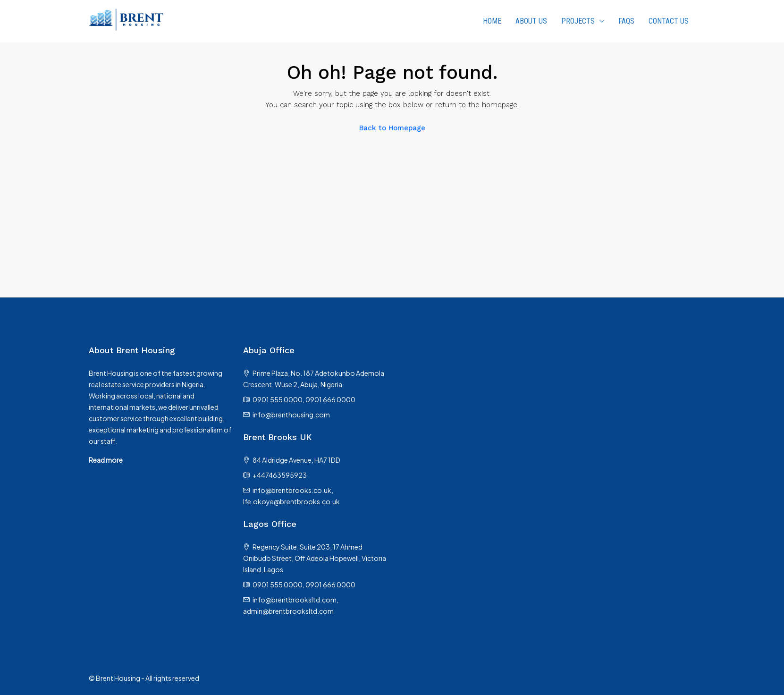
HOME (492, 21)
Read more (106, 460)
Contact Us (669, 21)
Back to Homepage (392, 128)
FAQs (626, 21)
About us (531, 21)
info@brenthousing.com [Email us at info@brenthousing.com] (291, 415)
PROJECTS (578, 21)
